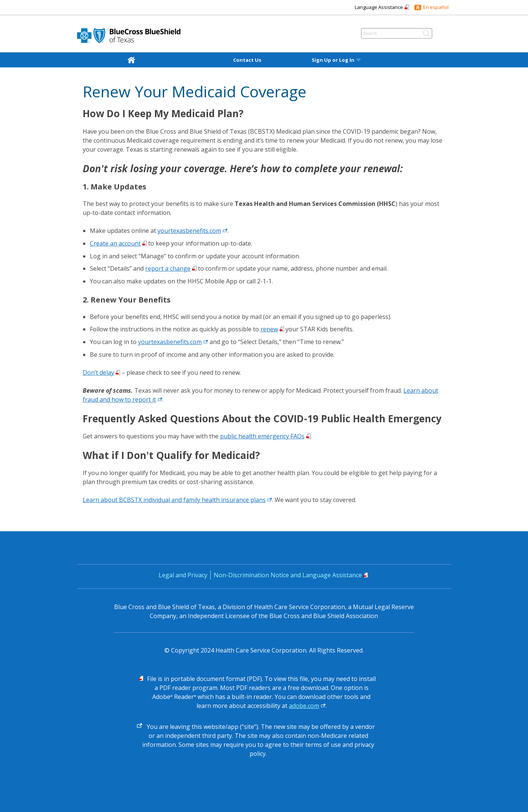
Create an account (115, 243)
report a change (168, 268)
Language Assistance (379, 7)
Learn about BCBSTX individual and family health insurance (177, 500)
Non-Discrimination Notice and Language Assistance (288, 575)
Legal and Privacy (183, 575)
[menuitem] (133, 60)
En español (436, 7)
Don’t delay (98, 372)
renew (269, 329)
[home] (133, 60)
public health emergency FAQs (262, 436)
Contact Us (247, 60)
